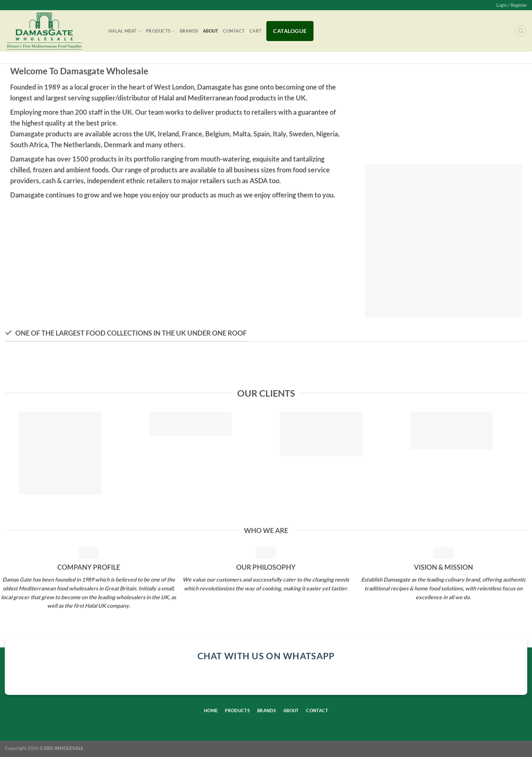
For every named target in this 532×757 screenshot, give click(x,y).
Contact (234, 31)
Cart (255, 31)
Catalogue (290, 31)
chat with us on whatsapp (266, 656)
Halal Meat (125, 31)
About (211, 31)
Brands (189, 31)
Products (160, 31)
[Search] (521, 31)
